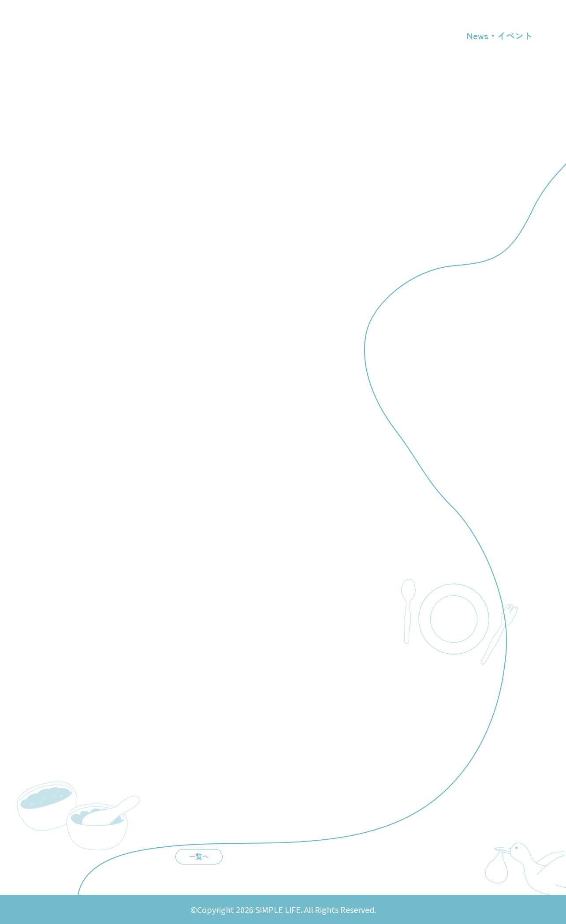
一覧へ (199, 856)
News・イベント (500, 36)
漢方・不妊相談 (328, 36)
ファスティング (413, 36)
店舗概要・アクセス (235, 36)
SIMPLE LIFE (81, 31)
